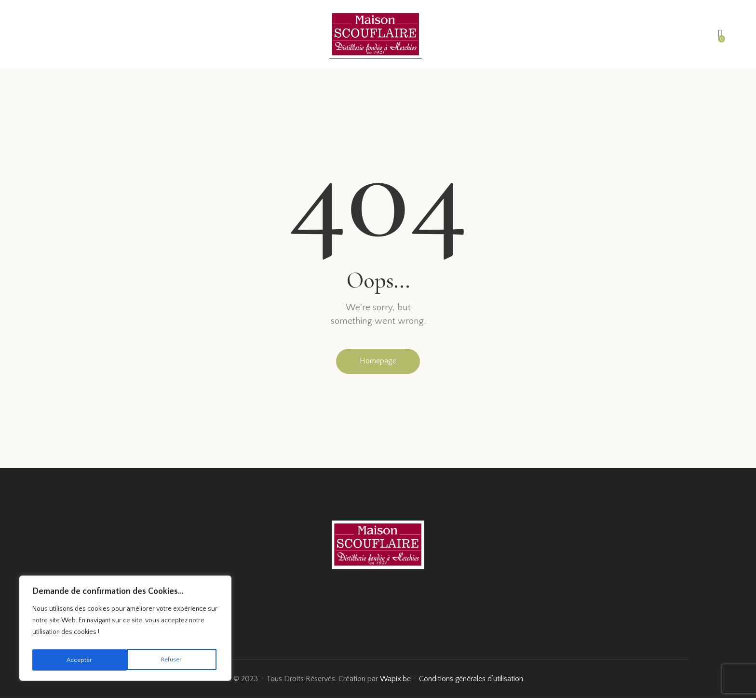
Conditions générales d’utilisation (471, 680)
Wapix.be (394, 680)
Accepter (172, 660)
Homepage (378, 362)
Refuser (77, 660)
